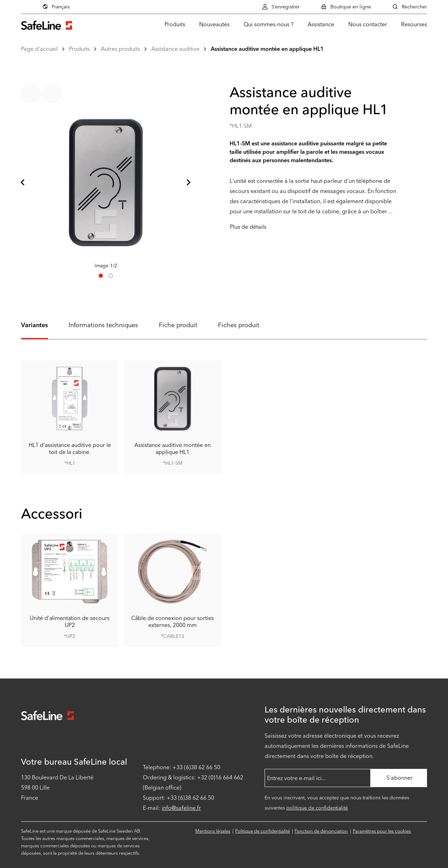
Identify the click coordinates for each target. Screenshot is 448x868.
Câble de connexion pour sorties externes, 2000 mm (173, 622)
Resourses (414, 24)
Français (56, 7)
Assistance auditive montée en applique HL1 (267, 49)
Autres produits (120, 49)
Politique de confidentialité (262, 831)
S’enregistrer (281, 7)
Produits (175, 24)
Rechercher (409, 7)
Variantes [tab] (34, 325)
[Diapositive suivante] (188, 182)
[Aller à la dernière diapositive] (23, 182)
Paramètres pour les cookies (382, 831)
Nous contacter (368, 24)
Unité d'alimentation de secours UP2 (70, 622)
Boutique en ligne (346, 7)
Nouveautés (214, 24)
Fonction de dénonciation (321, 831)
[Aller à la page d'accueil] (47, 24)
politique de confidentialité (317, 808)
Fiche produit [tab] (178, 325)
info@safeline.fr (181, 808)
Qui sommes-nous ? (269, 24)
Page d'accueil (39, 49)
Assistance (321, 24)
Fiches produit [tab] (239, 325)
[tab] (101, 276)
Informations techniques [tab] (103, 325)
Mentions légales (213, 831)
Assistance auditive (175, 49)
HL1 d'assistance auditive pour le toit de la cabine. (70, 448)
